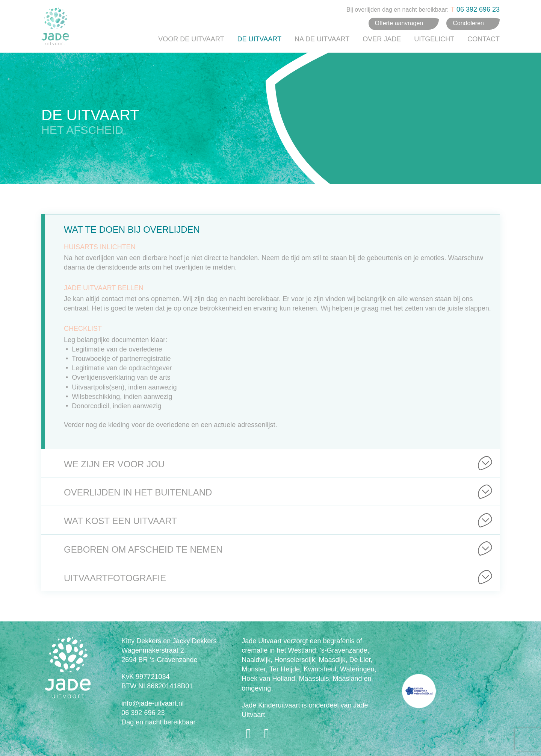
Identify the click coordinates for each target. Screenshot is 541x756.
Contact (484, 39)
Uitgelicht (434, 39)
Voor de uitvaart (191, 39)
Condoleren (468, 23)
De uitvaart (259, 39)
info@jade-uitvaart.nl (152, 703)
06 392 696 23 (478, 9)
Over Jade (382, 39)
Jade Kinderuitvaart (271, 705)
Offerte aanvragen (399, 23)
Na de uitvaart (322, 39)
